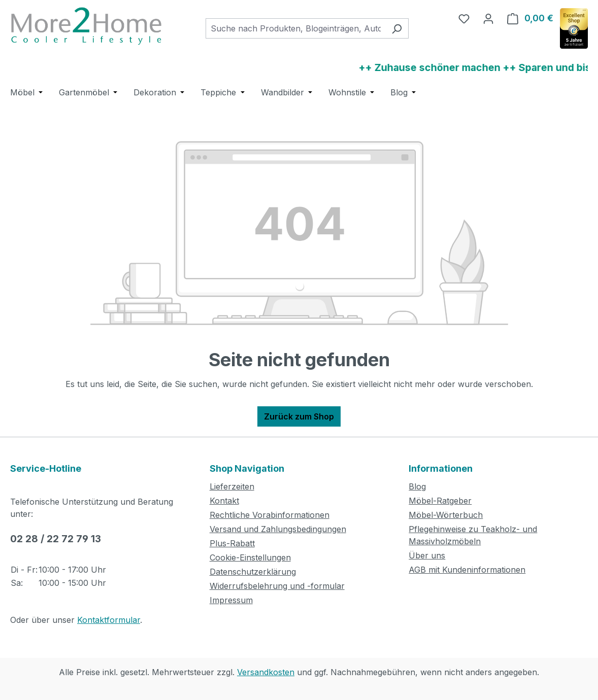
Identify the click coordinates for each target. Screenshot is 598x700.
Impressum (231, 600)
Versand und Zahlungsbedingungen (278, 529)
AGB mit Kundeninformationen (467, 570)
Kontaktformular (109, 620)
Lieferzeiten (232, 486)
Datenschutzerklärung (253, 572)
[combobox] (295, 28)
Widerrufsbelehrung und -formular (277, 586)
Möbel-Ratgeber (440, 501)
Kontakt (224, 501)
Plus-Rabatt (232, 543)
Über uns (427, 555)
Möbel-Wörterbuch (446, 515)
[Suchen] (397, 28)
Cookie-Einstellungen (250, 557)
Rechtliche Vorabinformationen (270, 515)
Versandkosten (266, 672)
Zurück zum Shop (299, 416)
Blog (417, 486)
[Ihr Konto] (488, 18)
